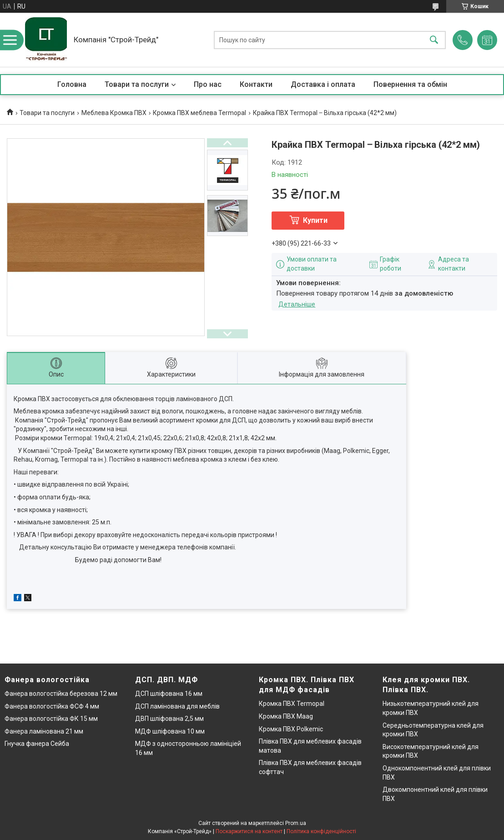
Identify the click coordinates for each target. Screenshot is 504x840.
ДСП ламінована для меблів (177, 706)
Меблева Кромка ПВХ (114, 113)
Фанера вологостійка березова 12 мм (61, 694)
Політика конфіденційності (321, 831)
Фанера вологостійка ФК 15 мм (51, 719)
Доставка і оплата (323, 84)
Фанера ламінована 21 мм (44, 731)
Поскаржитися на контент (249, 831)
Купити (315, 220)
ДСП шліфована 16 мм (169, 694)
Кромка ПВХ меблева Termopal (199, 113)
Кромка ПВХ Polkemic (291, 729)
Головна (72, 84)
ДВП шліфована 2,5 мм (169, 719)
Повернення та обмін (410, 84)
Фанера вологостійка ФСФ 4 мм (52, 706)
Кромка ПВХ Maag (286, 716)
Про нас (208, 84)
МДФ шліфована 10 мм (170, 731)
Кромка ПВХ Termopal (292, 704)
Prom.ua (296, 823)
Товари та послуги (137, 84)
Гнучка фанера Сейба (37, 744)
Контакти (256, 84)
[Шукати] (434, 40)
